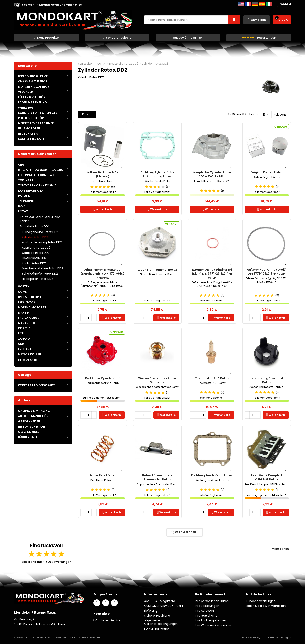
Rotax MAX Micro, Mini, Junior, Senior (40, 219)
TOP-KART (26, 180)
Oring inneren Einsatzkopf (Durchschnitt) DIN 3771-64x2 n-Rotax (103, 274)
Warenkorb (103, 209)
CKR (21, 344)
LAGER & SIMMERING (32, 102)
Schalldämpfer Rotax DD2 (40, 274)
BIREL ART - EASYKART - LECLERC (41, 170)
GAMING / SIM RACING (34, 411)
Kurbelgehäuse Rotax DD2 (40, 232)
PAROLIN (24, 196)
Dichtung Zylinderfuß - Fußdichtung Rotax (157, 174)
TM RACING (26, 201)
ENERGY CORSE (28, 318)
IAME (21, 206)
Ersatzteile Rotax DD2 (35, 226)
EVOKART (25, 349)
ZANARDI (24, 339)
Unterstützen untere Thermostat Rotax (157, 477)
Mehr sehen (281, 549)
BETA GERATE (27, 360)
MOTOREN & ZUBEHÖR (34, 87)
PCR (21, 333)
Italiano (269, 4)
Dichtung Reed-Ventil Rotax (212, 475)
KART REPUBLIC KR (31, 191)
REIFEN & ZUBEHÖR (31, 118)
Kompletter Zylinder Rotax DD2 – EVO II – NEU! (212, 174)
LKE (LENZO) (26, 302)
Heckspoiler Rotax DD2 (38, 279)
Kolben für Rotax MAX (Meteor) (103, 174)
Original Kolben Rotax (267, 172)
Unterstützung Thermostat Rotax (267, 380)
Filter (86, 114)
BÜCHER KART (28, 437)
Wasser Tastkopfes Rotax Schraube (157, 380)
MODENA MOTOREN (32, 307)
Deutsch (255, 4)
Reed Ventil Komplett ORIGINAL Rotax (267, 477)
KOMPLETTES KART (31, 139)
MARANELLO (27, 323)
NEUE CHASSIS (28, 134)
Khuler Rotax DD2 (34, 263)
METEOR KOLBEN (29, 354)
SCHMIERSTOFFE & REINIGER (38, 113)
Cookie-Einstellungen (277, 637)
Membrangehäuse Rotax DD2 (43, 268)
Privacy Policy (251, 637)
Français (248, 4)
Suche (234, 20)
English (241, 4)
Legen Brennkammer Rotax (157, 270)
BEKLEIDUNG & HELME (33, 76)
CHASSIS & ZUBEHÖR (33, 81)
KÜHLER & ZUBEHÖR (32, 97)
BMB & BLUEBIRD (29, 297)
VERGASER (25, 92)
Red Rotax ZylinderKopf (103, 378)
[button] (52, 5)
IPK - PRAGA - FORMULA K (36, 175)
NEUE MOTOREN (29, 128)
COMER (23, 292)
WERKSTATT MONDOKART (36, 385)
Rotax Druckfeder (103, 475)
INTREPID (24, 328)
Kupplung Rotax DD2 (36, 248)
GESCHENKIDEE (28, 432)
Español (262, 4)
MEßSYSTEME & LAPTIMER (36, 123)
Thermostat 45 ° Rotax (212, 378)
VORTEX (24, 286)
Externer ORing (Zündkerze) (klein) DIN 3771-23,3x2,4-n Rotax (212, 274)
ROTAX (23, 211)
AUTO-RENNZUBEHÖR (33, 416)
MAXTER (24, 313)
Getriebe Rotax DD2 (36, 253)
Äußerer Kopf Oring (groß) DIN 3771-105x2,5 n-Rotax (267, 272)
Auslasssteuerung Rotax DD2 (42, 242)
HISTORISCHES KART (32, 427)
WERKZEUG (26, 108)
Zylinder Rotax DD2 (35, 237)
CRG (21, 165)
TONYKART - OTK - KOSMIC (37, 185)
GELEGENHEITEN (29, 421)
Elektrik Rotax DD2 (34, 258)
